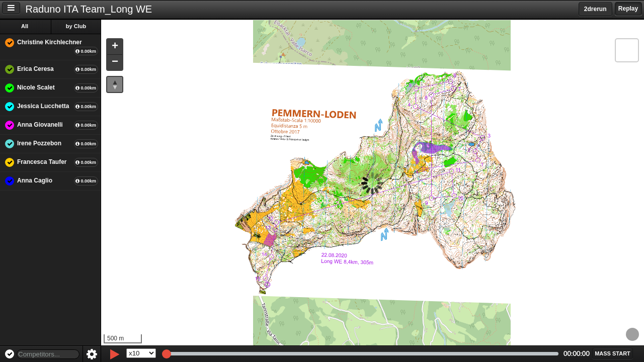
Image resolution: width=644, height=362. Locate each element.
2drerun (595, 9)
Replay (628, 9)
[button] (115, 47)
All (25, 26)
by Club (76, 26)
